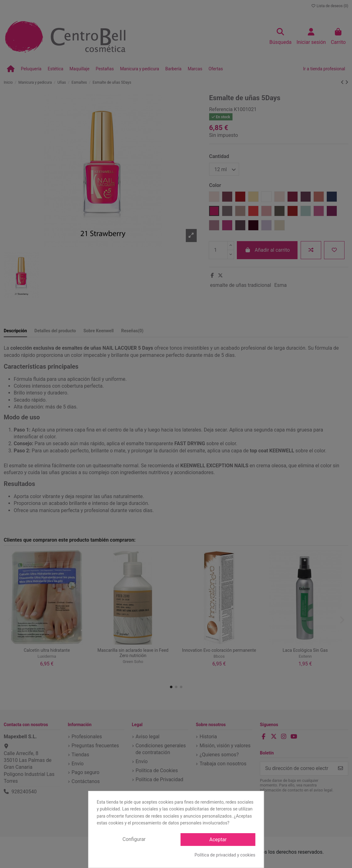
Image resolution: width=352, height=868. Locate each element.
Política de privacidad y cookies (225, 855)
